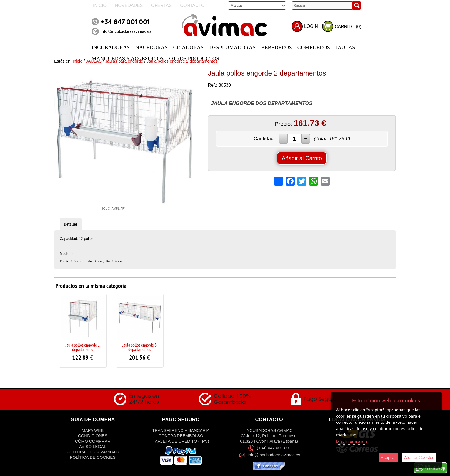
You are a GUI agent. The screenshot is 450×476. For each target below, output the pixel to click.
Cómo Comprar (93, 441)
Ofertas (161, 5)
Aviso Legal (93, 446)
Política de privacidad (93, 452)
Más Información (352, 441)
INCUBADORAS (111, 47)
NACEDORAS (151, 47)
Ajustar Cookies (419, 458)
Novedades (129, 5)
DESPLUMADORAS (232, 47)
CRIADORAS (188, 47)
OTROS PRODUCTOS (194, 58)
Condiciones (93, 436)
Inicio (100, 5)
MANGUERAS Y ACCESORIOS (128, 58)
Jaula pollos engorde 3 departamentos (140, 347)
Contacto (192, 5)
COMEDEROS (314, 47)
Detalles (71, 224)
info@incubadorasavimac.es (274, 455)
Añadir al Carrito (302, 158)
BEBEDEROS (277, 47)
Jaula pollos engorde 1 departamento (83, 347)
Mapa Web (93, 430)
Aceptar (388, 458)
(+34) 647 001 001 (274, 448)
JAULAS (345, 47)
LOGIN (311, 26)
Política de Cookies (93, 457)
